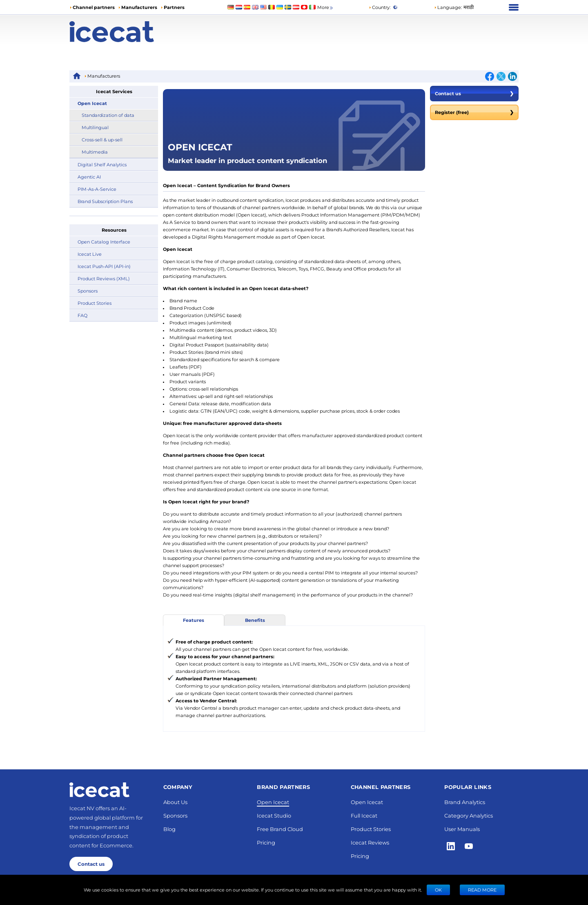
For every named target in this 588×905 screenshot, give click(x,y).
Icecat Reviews (370, 842)
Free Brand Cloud (280, 829)
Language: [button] (448, 7)
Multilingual (95, 127)
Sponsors (88, 291)
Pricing (266, 842)
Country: (380, 7)
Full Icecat (364, 815)
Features (194, 620)
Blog (169, 829)
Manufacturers (139, 7)
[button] (454, 7)
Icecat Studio (274, 815)
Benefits (255, 620)
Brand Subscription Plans (105, 201)
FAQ (82, 315)
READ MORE (482, 890)
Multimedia (95, 152)
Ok (438, 890)
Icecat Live (90, 254)
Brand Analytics (465, 802)
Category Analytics (469, 815)
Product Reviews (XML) (104, 278)
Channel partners (94, 7)
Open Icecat (92, 103)
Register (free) (474, 112)
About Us (175, 802)
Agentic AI (89, 177)
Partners (174, 7)
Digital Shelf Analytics (102, 164)
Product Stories (95, 303)
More (326, 8)
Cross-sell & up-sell (102, 140)
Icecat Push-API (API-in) (104, 266)
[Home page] (126, 32)
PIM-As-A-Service (97, 189)
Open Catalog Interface (104, 242)
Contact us (474, 94)
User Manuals (462, 829)
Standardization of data (108, 115)
